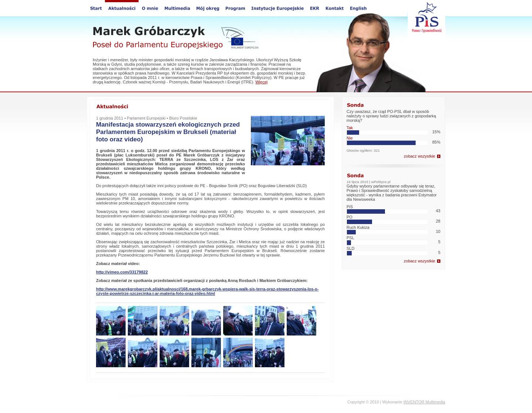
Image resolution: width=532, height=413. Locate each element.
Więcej (261, 82)
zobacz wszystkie (420, 156)
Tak (350, 128)
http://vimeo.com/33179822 (122, 272)
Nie (350, 138)
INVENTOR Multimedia (424, 402)
